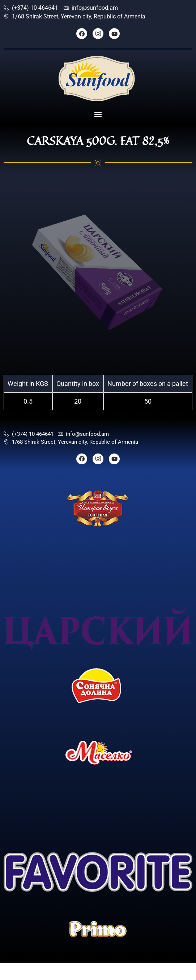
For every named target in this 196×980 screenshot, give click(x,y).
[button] (98, 114)
